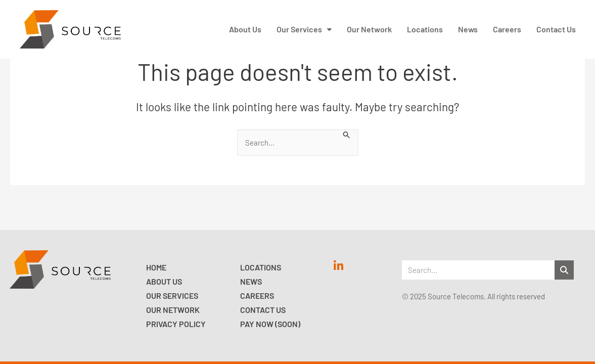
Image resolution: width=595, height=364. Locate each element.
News (251, 281)
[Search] (564, 270)
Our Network (173, 310)
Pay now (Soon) (270, 324)
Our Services (172, 295)
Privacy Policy (176, 324)
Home (156, 267)
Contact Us (263, 310)
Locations (261, 267)
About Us (164, 281)
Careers (257, 295)
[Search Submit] (347, 134)
